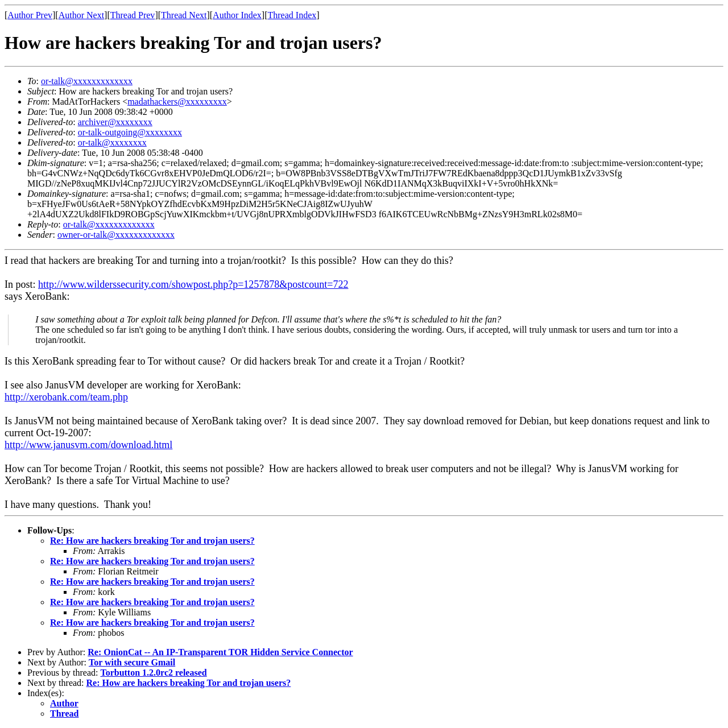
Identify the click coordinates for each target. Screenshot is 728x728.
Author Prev (30, 15)
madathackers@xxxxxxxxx (177, 102)
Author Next (81, 15)
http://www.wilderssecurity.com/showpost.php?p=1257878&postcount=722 (193, 284)
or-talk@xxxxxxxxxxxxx (87, 81)
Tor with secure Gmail (132, 662)
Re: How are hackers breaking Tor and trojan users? (152, 541)
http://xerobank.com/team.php (66, 397)
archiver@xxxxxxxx (115, 122)
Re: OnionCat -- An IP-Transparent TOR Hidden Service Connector (220, 652)
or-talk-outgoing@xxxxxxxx (130, 132)
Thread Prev (133, 15)
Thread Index (292, 15)
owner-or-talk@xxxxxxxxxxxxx (116, 235)
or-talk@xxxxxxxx (112, 142)
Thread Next (184, 15)
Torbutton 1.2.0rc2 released (153, 673)
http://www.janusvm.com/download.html (88, 445)
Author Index (237, 15)
